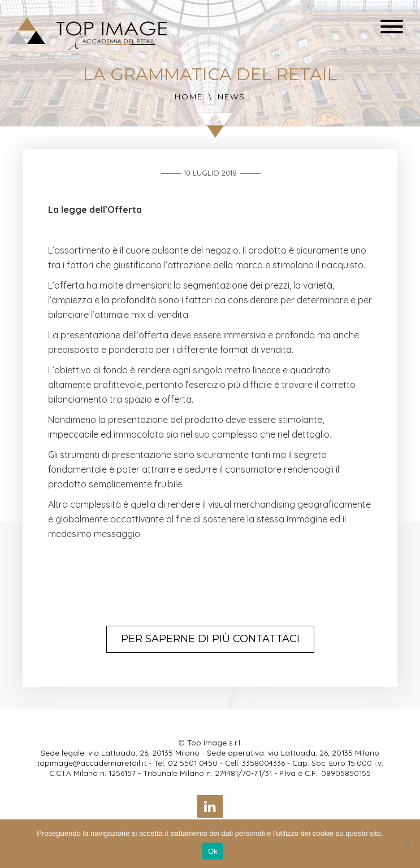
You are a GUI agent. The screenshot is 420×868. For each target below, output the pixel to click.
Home (189, 97)
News (231, 97)
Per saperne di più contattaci (210, 639)
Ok (213, 851)
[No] (406, 844)
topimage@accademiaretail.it (92, 763)
